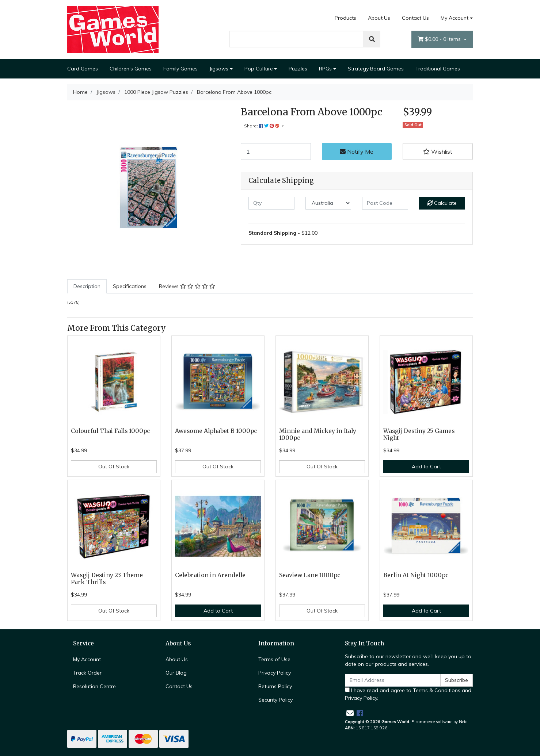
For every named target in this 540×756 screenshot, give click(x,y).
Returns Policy (275, 686)
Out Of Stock (114, 467)
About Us (379, 18)
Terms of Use (274, 659)
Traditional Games (438, 69)
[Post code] (385, 203)
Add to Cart (426, 467)
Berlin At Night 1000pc (416, 575)
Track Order (87, 673)
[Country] (328, 203)
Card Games (83, 69)
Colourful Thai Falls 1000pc (110, 431)
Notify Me (357, 151)
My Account (87, 659)
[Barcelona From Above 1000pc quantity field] (276, 151)
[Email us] (350, 713)
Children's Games (131, 69)
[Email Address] (393, 680)
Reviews (187, 286)
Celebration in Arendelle (210, 575)
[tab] (87, 286)
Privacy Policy (275, 673)
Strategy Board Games (376, 69)
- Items (440, 39)
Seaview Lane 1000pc (310, 575)
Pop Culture (259, 69)
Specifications (130, 286)
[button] (438, 151)
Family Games (180, 69)
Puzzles (298, 69)
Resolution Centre (94, 686)
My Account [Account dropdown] (455, 18)
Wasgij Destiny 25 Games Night (419, 434)
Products (345, 18)
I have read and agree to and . (408, 694)
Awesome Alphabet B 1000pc (216, 431)
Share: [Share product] (262, 126)
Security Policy (275, 700)
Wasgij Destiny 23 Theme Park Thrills (107, 579)
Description (87, 286)
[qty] (271, 203)
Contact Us (415, 18)
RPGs (325, 69)
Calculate (442, 203)
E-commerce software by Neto (440, 722)
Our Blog (176, 673)
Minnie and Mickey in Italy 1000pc (318, 434)
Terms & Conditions (437, 690)
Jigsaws (219, 69)
